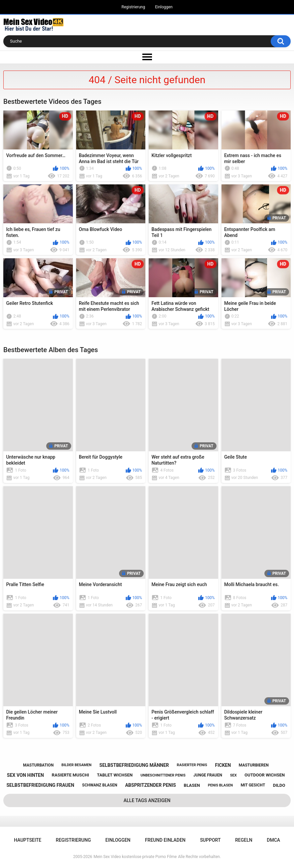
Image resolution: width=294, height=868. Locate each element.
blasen (192, 785)
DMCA (273, 840)
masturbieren (254, 765)
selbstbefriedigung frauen (41, 785)
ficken (223, 765)
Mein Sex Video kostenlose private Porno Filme (135, 857)
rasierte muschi (71, 775)
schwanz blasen (100, 785)
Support (210, 840)
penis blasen (220, 785)
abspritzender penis (150, 785)
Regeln (244, 840)
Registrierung (133, 7)
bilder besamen (76, 765)
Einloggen (164, 7)
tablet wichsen (115, 775)
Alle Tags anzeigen (147, 800)
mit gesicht (253, 785)
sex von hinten (25, 775)
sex (233, 775)
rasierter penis (192, 765)
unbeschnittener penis (163, 775)
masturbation (38, 765)
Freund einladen (165, 840)
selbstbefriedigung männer (134, 765)
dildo (279, 785)
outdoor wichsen (265, 775)
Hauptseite (28, 840)
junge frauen (208, 775)
